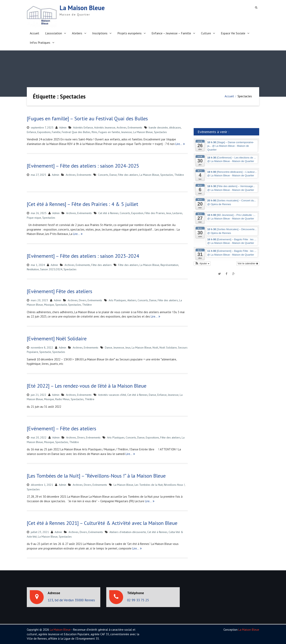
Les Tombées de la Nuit (149, 485)
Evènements (135, 127)
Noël (155, 348)
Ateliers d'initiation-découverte (128, 532)
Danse (113, 175)
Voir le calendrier (248, 264)
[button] (202, 264)
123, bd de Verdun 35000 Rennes (71, 600)
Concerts (103, 175)
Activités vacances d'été (112, 395)
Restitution (33, 269)
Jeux (169, 213)
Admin (63, 127)
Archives (122, 127)
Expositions (44, 132)
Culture (206, 33)
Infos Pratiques (40, 42)
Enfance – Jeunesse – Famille (171, 33)
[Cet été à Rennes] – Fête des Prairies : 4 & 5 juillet (83, 204)
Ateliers (77, 33)
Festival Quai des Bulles (76, 132)
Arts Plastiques (117, 300)
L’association (54, 33)
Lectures (177, 213)
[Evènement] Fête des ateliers (59, 291)
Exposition (137, 213)
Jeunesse (127, 132)
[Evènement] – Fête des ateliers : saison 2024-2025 (83, 166)
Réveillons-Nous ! (174, 485)
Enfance (31, 132)
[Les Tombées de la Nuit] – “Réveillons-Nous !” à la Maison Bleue (96, 476)
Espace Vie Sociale (233, 33)
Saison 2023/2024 (51, 269)
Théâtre (179, 175)
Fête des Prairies (155, 213)
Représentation (169, 265)
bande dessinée (158, 127)
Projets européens (129, 33)
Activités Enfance (83, 127)
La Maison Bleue (82, 8)
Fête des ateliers (128, 175)
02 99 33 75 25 (138, 600)
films (94, 132)
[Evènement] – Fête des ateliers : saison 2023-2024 (83, 256)
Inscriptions (100, 33)
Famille (56, 132)
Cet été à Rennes (108, 213)
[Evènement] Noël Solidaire (57, 338)
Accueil (34, 33)
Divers (83, 300)
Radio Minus (62, 399)
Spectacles (160, 132)
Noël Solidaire (168, 348)
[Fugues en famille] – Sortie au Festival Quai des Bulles (87, 118)
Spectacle (61, 305)
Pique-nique (34, 218)
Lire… (179, 144)
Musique (49, 305)
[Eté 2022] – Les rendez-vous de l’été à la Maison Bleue (87, 386)
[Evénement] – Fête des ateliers (61, 428)
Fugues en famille (109, 132)
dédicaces (175, 127)
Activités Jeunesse (105, 127)
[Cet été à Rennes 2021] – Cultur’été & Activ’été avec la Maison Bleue (102, 523)
